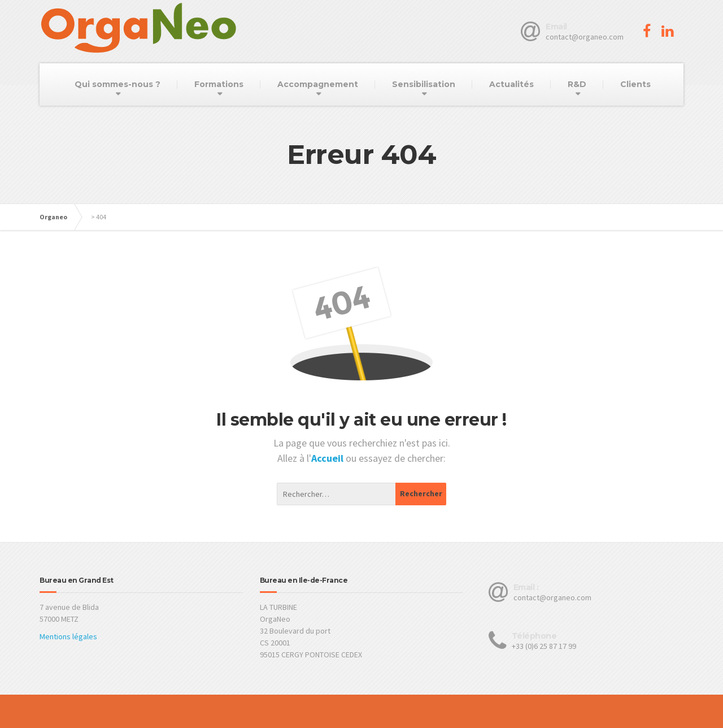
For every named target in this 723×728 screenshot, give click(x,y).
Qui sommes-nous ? (117, 84)
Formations (219, 84)
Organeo (53, 217)
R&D (577, 84)
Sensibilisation (424, 84)
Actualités (511, 84)
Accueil (328, 458)
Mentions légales (68, 636)
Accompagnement (318, 84)
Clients (635, 84)
